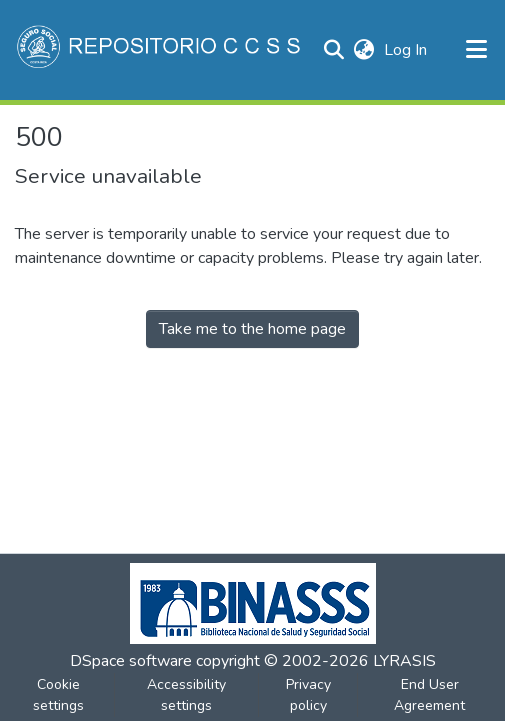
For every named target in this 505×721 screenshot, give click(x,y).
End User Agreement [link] (429, 695)
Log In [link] (406, 50)
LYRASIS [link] (404, 661)
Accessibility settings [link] (186, 695)
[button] (160, 50)
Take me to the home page (252, 329)
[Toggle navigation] (477, 50)
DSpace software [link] (131, 661)
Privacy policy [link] (308, 695)
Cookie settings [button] (58, 695)
